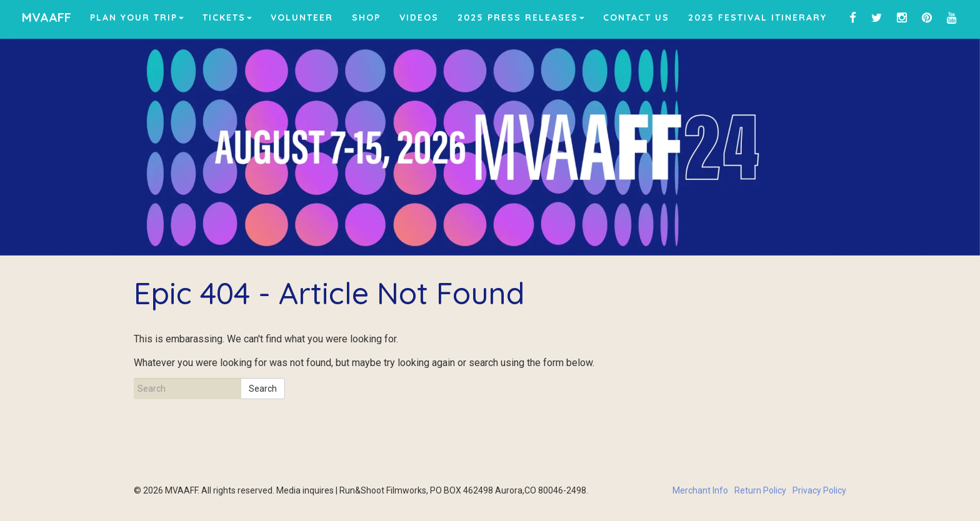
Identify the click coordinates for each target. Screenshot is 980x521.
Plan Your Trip (137, 17)
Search (263, 389)
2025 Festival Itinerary (757, 17)
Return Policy (760, 490)
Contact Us (636, 17)
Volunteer (302, 17)
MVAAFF (47, 17)
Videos (419, 17)
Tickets (227, 17)
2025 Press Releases (521, 17)
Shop (366, 17)
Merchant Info (700, 490)
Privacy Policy (819, 490)
